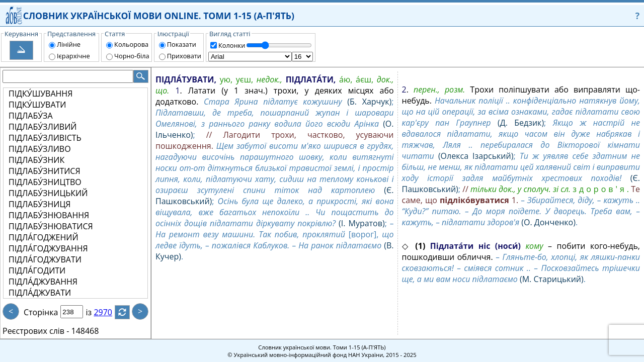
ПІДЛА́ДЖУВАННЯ (43, 282)
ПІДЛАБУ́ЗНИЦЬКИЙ (48, 193)
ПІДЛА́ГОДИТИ (37, 270)
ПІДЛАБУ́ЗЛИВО (40, 149)
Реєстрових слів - (36, 331)
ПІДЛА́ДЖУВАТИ (40, 293)
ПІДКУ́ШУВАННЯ (41, 94)
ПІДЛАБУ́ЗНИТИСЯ (45, 171)
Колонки (232, 45)
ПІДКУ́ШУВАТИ (37, 105)
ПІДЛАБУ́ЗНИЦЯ (39, 204)
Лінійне (69, 44)
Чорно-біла (132, 56)
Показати (182, 44)
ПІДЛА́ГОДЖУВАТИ (45, 259)
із (95, 312)
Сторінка (41, 312)
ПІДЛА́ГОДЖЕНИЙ (44, 237)
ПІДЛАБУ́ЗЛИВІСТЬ (45, 138)
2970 (109, 312)
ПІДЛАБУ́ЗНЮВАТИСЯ (51, 226)
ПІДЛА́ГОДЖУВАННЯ (48, 248)
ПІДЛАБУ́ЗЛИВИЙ (43, 127)
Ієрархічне (73, 56)
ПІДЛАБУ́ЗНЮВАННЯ (49, 215)
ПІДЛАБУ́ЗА (31, 116)
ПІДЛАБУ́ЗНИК (36, 160)
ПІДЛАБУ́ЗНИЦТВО (45, 182)
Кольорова (131, 44)
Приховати (184, 56)
